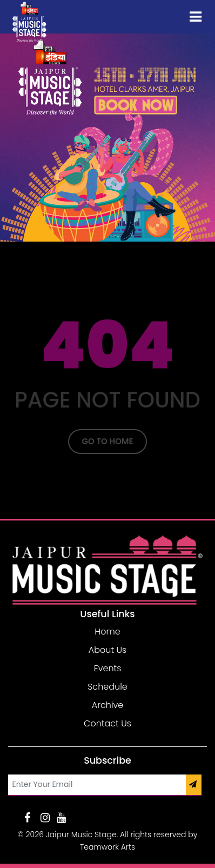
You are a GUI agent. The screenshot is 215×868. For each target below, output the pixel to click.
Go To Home (108, 441)
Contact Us (107, 723)
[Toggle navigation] (196, 17)
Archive (108, 705)
